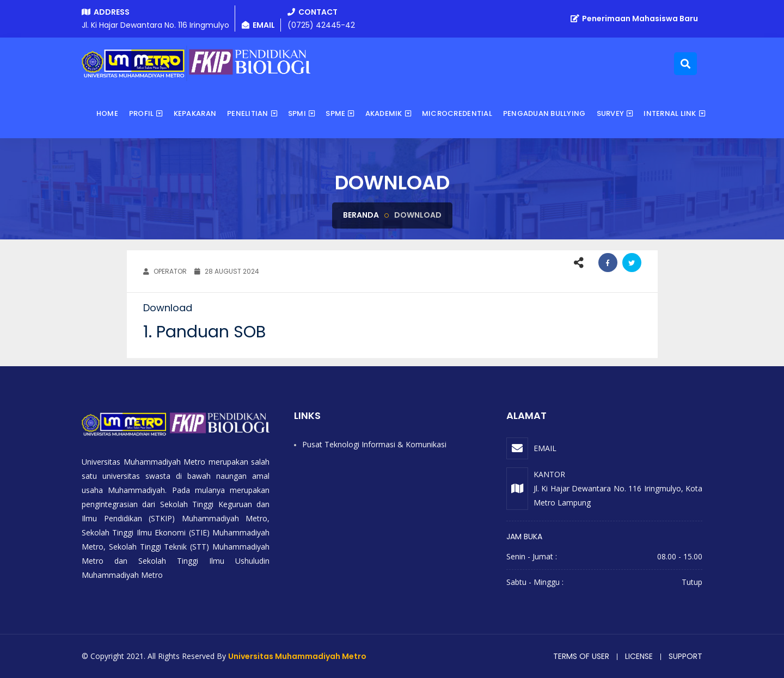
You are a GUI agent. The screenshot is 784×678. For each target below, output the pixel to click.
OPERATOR (165, 271)
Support (685, 656)
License (639, 656)
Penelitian (248, 113)
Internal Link (670, 113)
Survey (611, 113)
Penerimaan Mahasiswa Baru (634, 19)
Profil (142, 113)
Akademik (384, 113)
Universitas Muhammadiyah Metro (297, 656)
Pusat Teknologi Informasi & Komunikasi (374, 444)
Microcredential (457, 113)
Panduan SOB (211, 332)
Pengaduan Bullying (544, 113)
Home (107, 113)
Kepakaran (195, 113)
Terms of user (581, 656)
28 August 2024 (227, 271)
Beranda (361, 215)
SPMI (297, 113)
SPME (335, 113)
